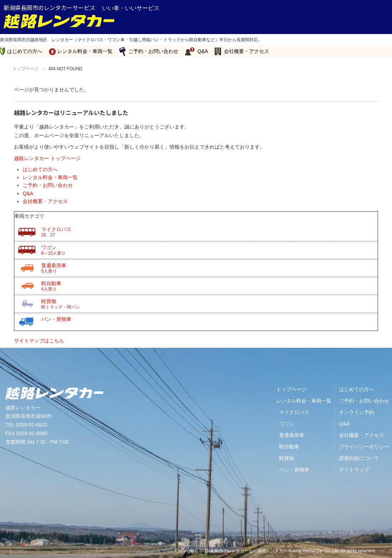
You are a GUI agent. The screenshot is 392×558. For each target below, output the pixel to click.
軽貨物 (209, 304)
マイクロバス (209, 232)
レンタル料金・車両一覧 (85, 51)
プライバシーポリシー (364, 447)
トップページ (291, 389)
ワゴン (209, 250)
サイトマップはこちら (39, 341)
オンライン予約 (357, 412)
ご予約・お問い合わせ (153, 51)
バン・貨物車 (56, 319)
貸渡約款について (359, 458)
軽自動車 (209, 286)
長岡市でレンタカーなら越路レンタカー (249, 551)
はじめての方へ (25, 51)
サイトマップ (354, 470)
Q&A (203, 51)
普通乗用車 (209, 268)
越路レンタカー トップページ (47, 158)
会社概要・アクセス (247, 51)
